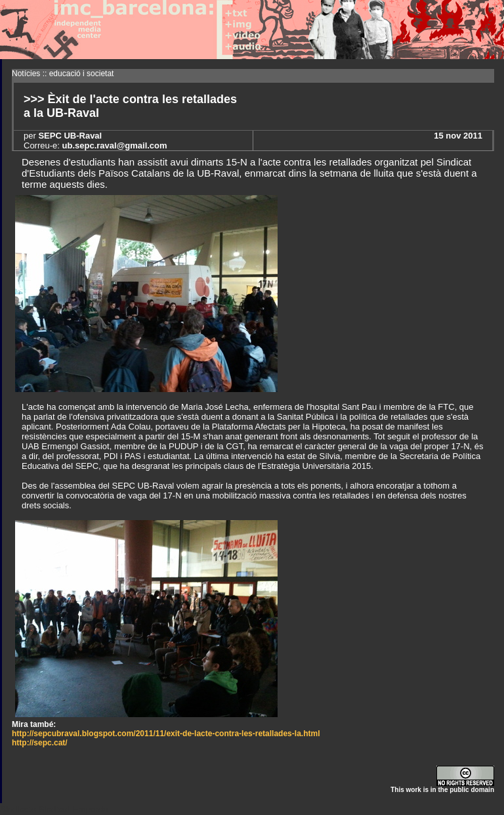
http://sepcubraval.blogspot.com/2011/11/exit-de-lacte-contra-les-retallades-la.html (166, 734)
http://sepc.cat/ (40, 743)
